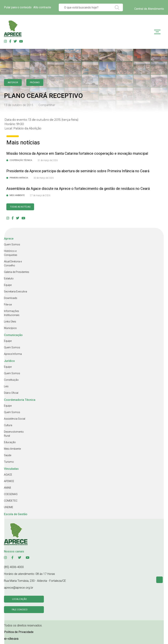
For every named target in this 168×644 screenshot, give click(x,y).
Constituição (11, 380)
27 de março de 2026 (40, 195)
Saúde (8, 455)
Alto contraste (42, 7)
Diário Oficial (11, 393)
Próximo (35, 83)
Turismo (9, 462)
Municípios (10, 328)
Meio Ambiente (12, 449)
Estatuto (9, 278)
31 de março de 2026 (48, 160)
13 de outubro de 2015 (19, 105)
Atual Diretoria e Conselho (13, 263)
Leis (6, 386)
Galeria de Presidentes (17, 272)
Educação (10, 442)
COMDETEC (11, 501)
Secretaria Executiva (15, 292)
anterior (13, 83)
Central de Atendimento (149, 9)
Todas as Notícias (20, 207)
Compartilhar (47, 105)
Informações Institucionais (12, 313)
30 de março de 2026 (44, 178)
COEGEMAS (11, 494)
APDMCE (9, 481)
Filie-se (8, 305)
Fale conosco (20, 610)
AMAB (8, 488)
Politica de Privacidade (19, 632)
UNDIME (9, 507)
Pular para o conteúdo (18, 7)
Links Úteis (10, 322)
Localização (19, 599)
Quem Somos (12, 244)
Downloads (11, 298)
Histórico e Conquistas (11, 253)
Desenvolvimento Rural (14, 434)
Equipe (8, 285)
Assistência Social (15, 419)
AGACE (8, 475)
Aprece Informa (13, 354)
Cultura (8, 425)
